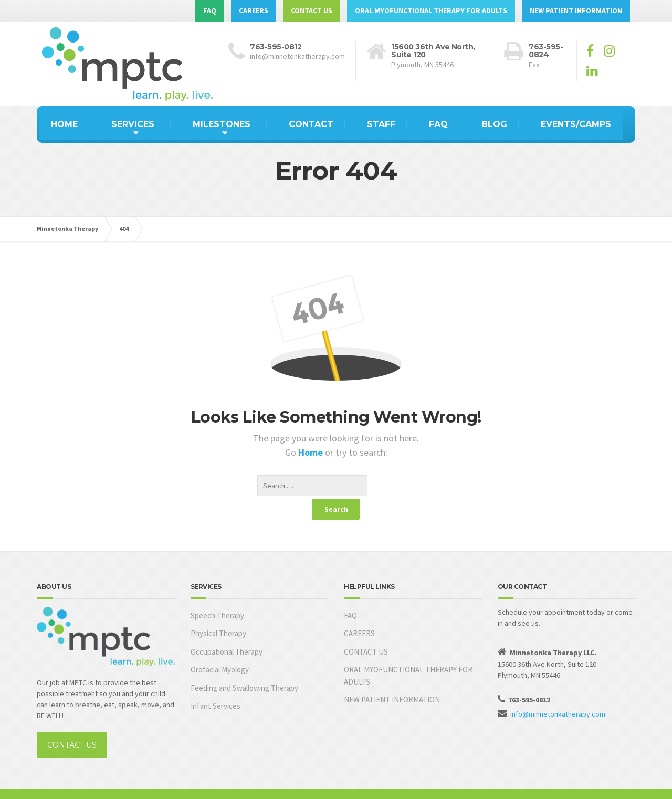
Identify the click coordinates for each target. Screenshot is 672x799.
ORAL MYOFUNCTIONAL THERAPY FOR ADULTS (431, 10)
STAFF (381, 124)
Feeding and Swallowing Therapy (244, 667)
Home (312, 452)
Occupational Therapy (227, 631)
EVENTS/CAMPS (576, 124)
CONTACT (311, 124)
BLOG (494, 124)
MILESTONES (222, 124)
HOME (64, 124)
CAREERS (254, 10)
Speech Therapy (217, 595)
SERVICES (133, 124)
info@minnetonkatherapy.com (558, 693)
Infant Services (216, 685)
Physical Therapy (218, 612)
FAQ (210, 10)
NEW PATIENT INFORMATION (576, 10)
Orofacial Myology (220, 649)
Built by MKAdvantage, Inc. (78, 783)
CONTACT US (312, 10)
